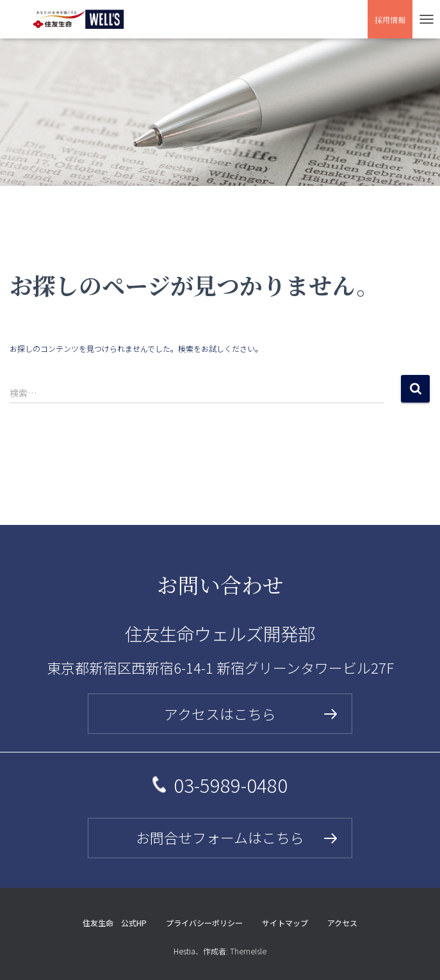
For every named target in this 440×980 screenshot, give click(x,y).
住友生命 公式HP (115, 923)
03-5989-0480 (231, 785)
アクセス (342, 923)
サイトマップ (285, 923)
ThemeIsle (248, 951)
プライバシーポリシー (204, 923)
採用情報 (390, 20)
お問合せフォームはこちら (220, 837)
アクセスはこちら (220, 714)
